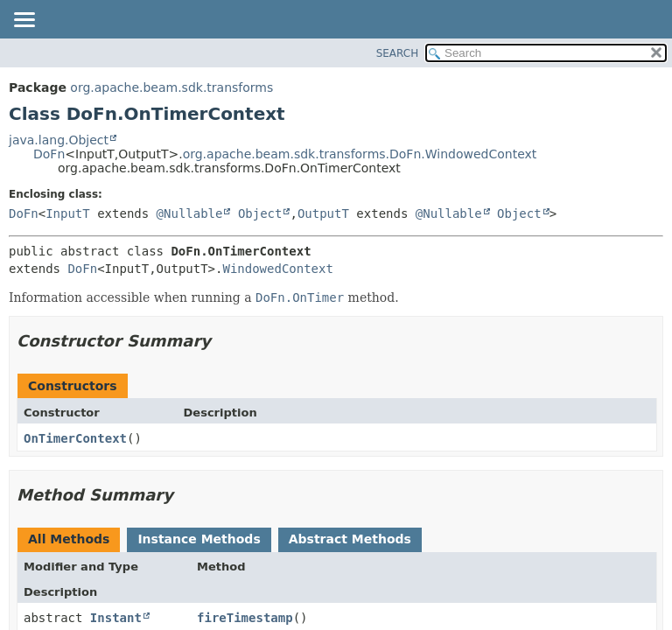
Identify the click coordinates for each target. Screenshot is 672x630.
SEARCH (398, 53)
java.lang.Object (59, 140)
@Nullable (190, 213)
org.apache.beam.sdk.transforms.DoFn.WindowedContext (360, 154)
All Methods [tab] (69, 539)
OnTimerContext (75, 438)
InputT (68, 213)
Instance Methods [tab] (199, 539)
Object (260, 213)
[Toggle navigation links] (24, 21)
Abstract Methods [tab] (350, 539)
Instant (116, 618)
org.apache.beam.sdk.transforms (171, 87)
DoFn (49, 154)
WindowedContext (277, 269)
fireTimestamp (245, 618)
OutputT (323, 213)
